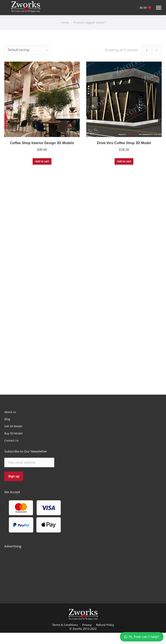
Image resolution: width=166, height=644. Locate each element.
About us (10, 412)
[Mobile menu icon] (159, 8)
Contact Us (11, 440)
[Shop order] (27, 50)
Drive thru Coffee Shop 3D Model (124, 143)
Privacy (87, 625)
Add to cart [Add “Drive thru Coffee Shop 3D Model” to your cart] (124, 161)
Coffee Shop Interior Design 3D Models (42, 143)
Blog (7, 419)
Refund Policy (105, 625)
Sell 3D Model (13, 426)
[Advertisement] (37, 571)
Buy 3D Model (14, 433)
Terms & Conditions (65, 625)
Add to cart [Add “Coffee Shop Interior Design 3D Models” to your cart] (42, 161)
